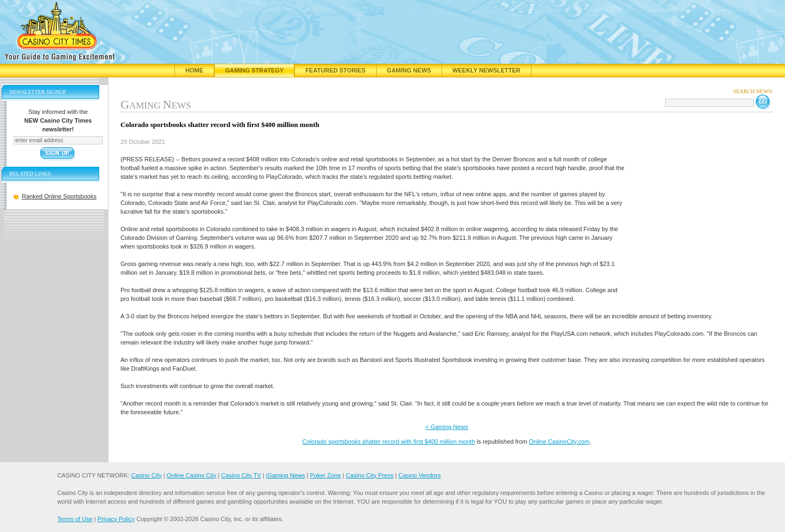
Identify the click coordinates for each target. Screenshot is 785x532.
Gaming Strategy (254, 70)
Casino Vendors (420, 475)
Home (194, 70)
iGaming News (286, 475)
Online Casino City (192, 475)
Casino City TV (241, 475)
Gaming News (409, 70)
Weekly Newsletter (487, 70)
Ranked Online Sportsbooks (59, 196)
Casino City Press (369, 475)
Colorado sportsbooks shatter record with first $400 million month (389, 442)
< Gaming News (447, 427)
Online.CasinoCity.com (559, 442)
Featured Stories (335, 70)
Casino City (146, 475)
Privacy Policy (116, 519)
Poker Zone (325, 475)
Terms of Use (75, 519)
